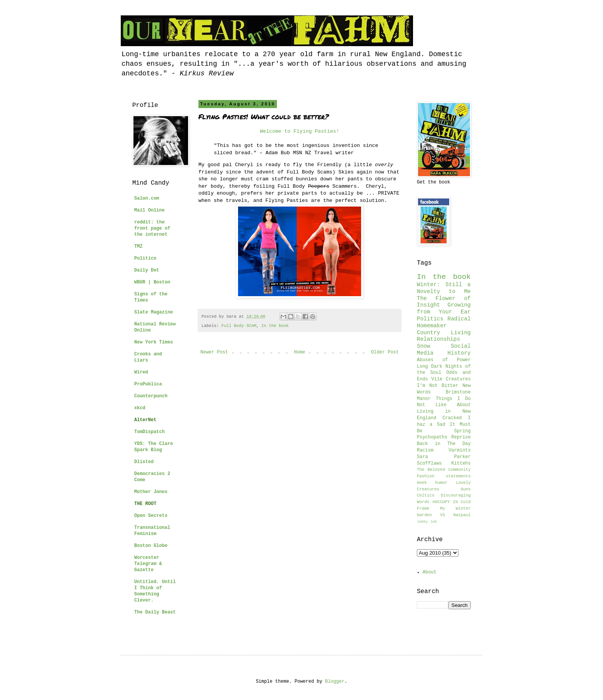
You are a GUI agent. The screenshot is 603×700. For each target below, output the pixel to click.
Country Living (444, 333)
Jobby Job (427, 522)
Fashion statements (444, 476)
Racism (425, 450)
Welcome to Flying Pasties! (300, 131)
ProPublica (148, 384)
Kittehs (461, 463)
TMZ (138, 247)
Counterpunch (151, 396)
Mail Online (149, 210)
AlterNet (145, 420)
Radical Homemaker (444, 322)
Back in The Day (444, 444)
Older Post (385, 352)
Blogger (335, 682)
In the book (275, 326)
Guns (466, 489)
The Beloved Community (444, 470)
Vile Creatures (451, 379)
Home (300, 352)
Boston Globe (151, 546)
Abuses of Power (444, 360)
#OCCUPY (441, 502)
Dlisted (144, 462)
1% (455, 502)
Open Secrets (151, 516)
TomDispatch (149, 432)
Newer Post (214, 352)
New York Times (154, 342)
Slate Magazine (154, 312)
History (459, 353)
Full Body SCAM (239, 326)
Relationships (438, 339)
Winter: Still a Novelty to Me (444, 288)
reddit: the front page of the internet (152, 228)
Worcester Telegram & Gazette (148, 564)
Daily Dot (147, 270)
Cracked (452, 418)
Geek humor (432, 483)
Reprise (461, 437)
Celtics (426, 495)
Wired (141, 372)
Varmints (460, 450)
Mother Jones (151, 492)
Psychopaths (432, 437)
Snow (424, 346)
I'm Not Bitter (438, 386)
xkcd (140, 408)
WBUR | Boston (152, 282)
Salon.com (147, 198)
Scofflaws (429, 463)
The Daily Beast (155, 612)
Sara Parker (444, 457)
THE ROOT (145, 504)
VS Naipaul (455, 515)
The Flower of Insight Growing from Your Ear (444, 305)
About (430, 572)
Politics (430, 319)
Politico (145, 258)
